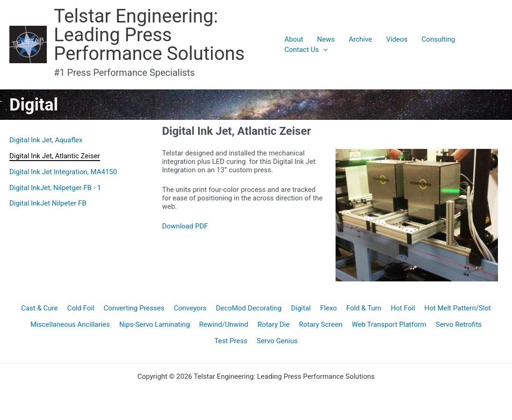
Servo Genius (277, 341)
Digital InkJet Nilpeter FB (48, 203)
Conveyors (190, 308)
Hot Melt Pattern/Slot (458, 308)
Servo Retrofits (459, 324)
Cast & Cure (39, 308)
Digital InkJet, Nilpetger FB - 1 (55, 188)
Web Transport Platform (389, 324)
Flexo (329, 308)
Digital (301, 308)
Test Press (231, 341)
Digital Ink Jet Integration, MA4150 (63, 172)
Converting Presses (134, 308)
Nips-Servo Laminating (155, 324)
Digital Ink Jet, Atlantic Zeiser (55, 156)
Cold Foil (80, 308)
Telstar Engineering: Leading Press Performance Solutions (149, 35)
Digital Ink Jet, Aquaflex (46, 140)
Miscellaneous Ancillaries (70, 324)
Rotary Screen (321, 324)
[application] (323, 50)
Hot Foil (403, 308)
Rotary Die (273, 324)
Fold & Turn (364, 308)
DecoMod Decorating (249, 308)
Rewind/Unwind (224, 324)
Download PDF (185, 226)
